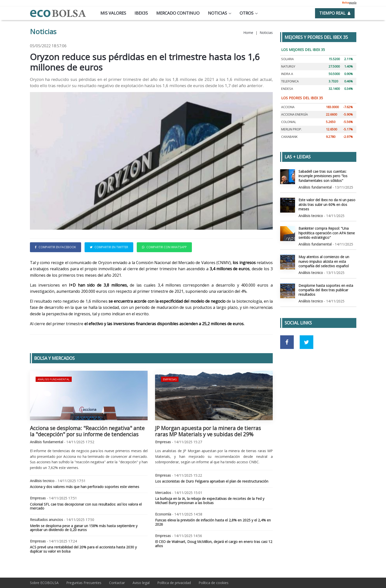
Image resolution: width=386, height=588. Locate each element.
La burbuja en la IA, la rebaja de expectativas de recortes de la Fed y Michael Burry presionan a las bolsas (210, 501)
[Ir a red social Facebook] (287, 342)
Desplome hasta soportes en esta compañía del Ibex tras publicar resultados (326, 290)
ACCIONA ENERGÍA (295, 114)
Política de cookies (214, 583)
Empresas (170, 379)
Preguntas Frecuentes (84, 583)
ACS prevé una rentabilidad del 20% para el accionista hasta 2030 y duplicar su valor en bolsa (83, 549)
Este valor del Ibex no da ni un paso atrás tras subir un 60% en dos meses (327, 204)
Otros (247, 13)
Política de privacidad (174, 583)
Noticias (217, 13)
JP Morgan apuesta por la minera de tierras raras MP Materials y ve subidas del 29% (208, 431)
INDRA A (287, 74)
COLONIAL (289, 122)
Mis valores (113, 13)
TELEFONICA (290, 81)
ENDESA (287, 89)
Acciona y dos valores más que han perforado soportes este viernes (85, 487)
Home (248, 33)
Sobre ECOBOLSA (44, 583)
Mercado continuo (178, 13)
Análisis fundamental (54, 379)
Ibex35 (141, 13)
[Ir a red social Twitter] (307, 342)
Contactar (117, 583)
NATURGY (288, 66)
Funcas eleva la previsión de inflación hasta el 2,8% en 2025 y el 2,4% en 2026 (213, 522)
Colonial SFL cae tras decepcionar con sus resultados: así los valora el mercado (86, 506)
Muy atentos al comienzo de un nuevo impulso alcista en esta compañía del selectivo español (324, 261)
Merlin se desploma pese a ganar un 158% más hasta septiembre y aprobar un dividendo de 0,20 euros (84, 528)
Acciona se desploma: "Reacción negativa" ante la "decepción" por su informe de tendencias (87, 431)
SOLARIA (287, 59)
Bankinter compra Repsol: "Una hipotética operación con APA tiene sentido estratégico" (327, 233)
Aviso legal (141, 583)
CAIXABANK (289, 137)
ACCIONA (288, 107)
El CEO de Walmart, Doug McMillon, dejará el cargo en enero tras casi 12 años (214, 544)
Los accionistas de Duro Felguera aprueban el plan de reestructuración (212, 481)
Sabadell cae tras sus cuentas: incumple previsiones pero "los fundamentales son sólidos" (323, 176)
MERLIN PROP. (292, 129)
